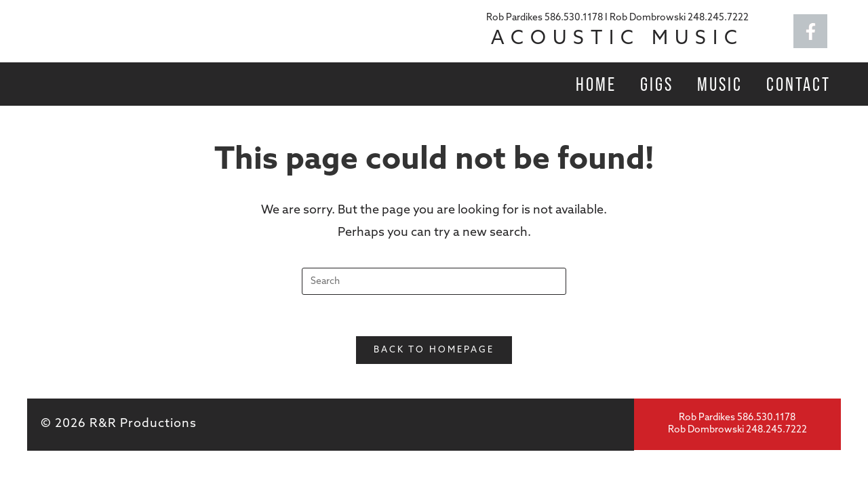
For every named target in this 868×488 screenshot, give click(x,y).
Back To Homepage (434, 350)
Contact (798, 84)
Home (596, 84)
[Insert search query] (434, 281)
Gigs (657, 84)
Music (720, 84)
